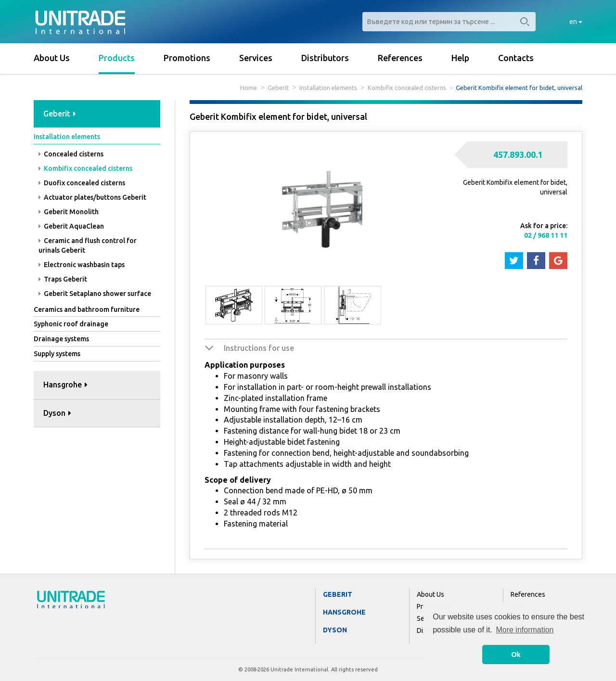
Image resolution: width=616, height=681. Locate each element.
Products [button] (117, 58)
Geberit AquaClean (71, 226)
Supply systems (57, 354)
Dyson (335, 630)
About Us (52, 58)
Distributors (325, 58)
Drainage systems (61, 339)
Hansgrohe (344, 612)
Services (256, 58)
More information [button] (525, 630)
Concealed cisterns (71, 154)
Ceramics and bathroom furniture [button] (87, 309)
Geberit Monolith (69, 212)
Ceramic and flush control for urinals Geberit (88, 245)
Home (249, 88)
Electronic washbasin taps (82, 265)
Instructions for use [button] (259, 348)
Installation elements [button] (67, 137)
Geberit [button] (60, 114)
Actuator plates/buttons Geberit (92, 197)
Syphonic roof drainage (71, 324)
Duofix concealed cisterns (82, 183)
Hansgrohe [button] (65, 385)
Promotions (187, 58)
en (576, 22)
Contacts (516, 58)
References (400, 58)
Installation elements (328, 88)
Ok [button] (516, 655)
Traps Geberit (63, 279)
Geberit (278, 88)
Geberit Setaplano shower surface (95, 294)
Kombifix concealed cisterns (407, 88)
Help (460, 58)
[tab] (97, 114)
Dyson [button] (57, 413)
